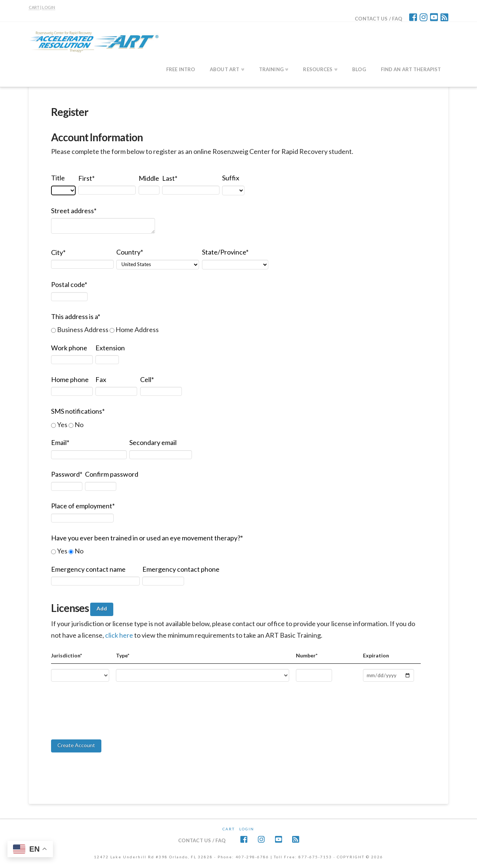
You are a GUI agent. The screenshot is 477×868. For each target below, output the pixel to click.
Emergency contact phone (181, 569)
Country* (130, 252)
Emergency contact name (88, 569)
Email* (60, 442)
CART (34, 7)
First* (86, 178)
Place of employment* (83, 506)
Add (102, 608)
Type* (123, 655)
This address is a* (76, 316)
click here (120, 635)
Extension (110, 348)
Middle (149, 178)
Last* (170, 178)
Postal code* (69, 284)
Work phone (69, 348)
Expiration (376, 655)
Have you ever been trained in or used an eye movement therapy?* (147, 538)
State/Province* (225, 252)
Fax (101, 379)
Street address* (74, 211)
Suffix (231, 178)
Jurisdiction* (67, 655)
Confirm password (112, 474)
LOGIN (49, 7)
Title (58, 178)
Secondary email (153, 442)
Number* (307, 655)
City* (58, 252)
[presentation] (108, 722)
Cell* (147, 379)
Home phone (70, 379)
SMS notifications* (78, 411)
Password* (67, 474)
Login (247, 829)
